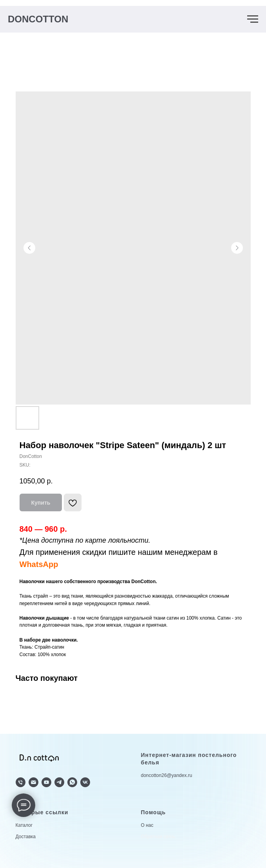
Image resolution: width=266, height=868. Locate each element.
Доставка (26, 837)
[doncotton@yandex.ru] (33, 782)
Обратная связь (158, 837)
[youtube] (46, 782)
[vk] (85, 782)
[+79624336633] (21, 782)
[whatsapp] (72, 782)
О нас (147, 825)
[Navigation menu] (253, 19)
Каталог (24, 825)
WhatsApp (39, 564)
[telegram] (59, 782)
